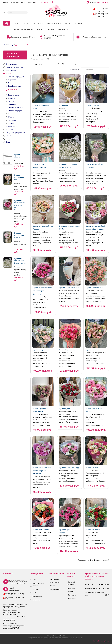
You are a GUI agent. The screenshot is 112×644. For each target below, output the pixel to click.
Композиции (11, 70)
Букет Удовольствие (42, 530)
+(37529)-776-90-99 (15, 598)
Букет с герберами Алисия (94, 410)
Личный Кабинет (71, 583)
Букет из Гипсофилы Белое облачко (20, 261)
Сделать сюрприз (15, 111)
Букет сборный (18, 156)
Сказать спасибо (14, 114)
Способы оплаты (35, 591)
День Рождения (14, 86)
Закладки (72, 595)
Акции (53, 586)
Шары (8, 142)
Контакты (36, 600)
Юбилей (11, 117)
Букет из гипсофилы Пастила (95, 166)
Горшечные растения (14, 67)
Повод (10, 45)
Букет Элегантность (95, 530)
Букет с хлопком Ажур (69, 467)
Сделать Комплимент (17, 108)
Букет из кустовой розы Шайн (70, 227)
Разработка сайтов (101, 641)
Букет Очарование (41, 350)
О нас (34, 579)
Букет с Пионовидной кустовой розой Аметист (42, 471)
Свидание (12, 104)
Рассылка (72, 599)
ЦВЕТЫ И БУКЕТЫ (42, 2)
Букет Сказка (92, 467)
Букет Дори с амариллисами (39, 166)
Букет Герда (65, 105)
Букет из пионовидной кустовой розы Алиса (95, 227)
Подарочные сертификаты (55, 581)
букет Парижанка (67, 350)
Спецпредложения (14, 139)
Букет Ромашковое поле (41, 107)
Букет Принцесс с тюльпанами (41, 410)
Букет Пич (90, 350)
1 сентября (12, 120)
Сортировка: (74, 69)
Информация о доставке (37, 584)
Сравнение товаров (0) (40, 59)
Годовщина (12, 80)
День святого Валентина (26, 45)
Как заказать (37, 596)
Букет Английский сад (19, 177)
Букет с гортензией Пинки (19, 235)
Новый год (12, 98)
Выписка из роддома (16, 77)
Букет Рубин (65, 408)
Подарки (9, 129)
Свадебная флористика (15, 133)
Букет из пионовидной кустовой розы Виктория (20, 205)
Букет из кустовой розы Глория (43, 227)
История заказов (71, 590)
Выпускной (12, 126)
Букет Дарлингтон (94, 105)
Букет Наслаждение (95, 288)
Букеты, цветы (12, 64)
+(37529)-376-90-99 (15, 594)
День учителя (13, 95)
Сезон (8, 136)
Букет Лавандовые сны (69, 288)
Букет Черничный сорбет (67, 531)
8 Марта (11, 123)
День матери (13, 83)
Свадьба (11, 101)
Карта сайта (55, 590)
